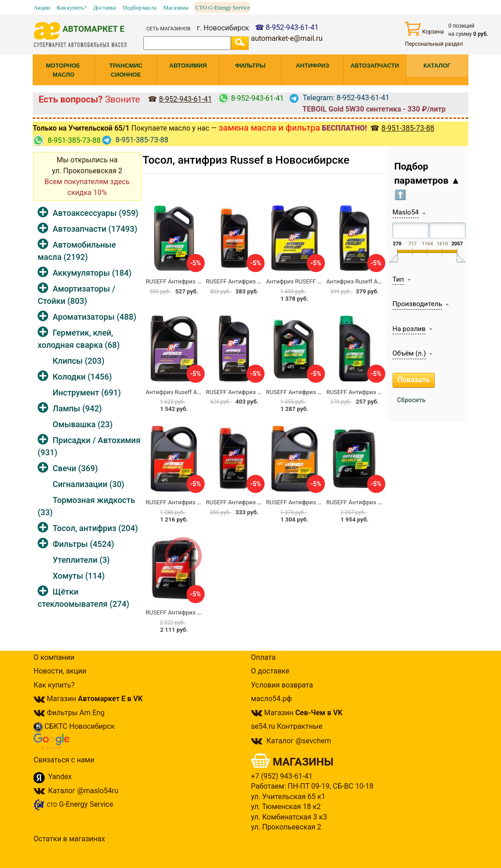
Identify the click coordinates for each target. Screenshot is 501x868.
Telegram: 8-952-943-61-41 (339, 98)
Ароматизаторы (94, 317)
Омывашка (83, 424)
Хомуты (79, 576)
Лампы (77, 408)
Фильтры (83, 544)
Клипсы (79, 361)
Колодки (82, 377)
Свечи (75, 468)
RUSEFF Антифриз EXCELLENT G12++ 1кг (262, 392)
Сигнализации (88, 484)
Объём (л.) (409, 353)
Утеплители (81, 560)
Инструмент (87, 393)
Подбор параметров (427, 181)
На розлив (409, 329)
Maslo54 (406, 212)
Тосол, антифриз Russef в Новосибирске (246, 160)
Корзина (424, 29)
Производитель (417, 304)
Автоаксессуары (96, 213)
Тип (398, 279)
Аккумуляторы (92, 273)
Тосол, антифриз (95, 528)
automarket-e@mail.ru (287, 38)
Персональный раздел (434, 44)
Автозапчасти (95, 229)
